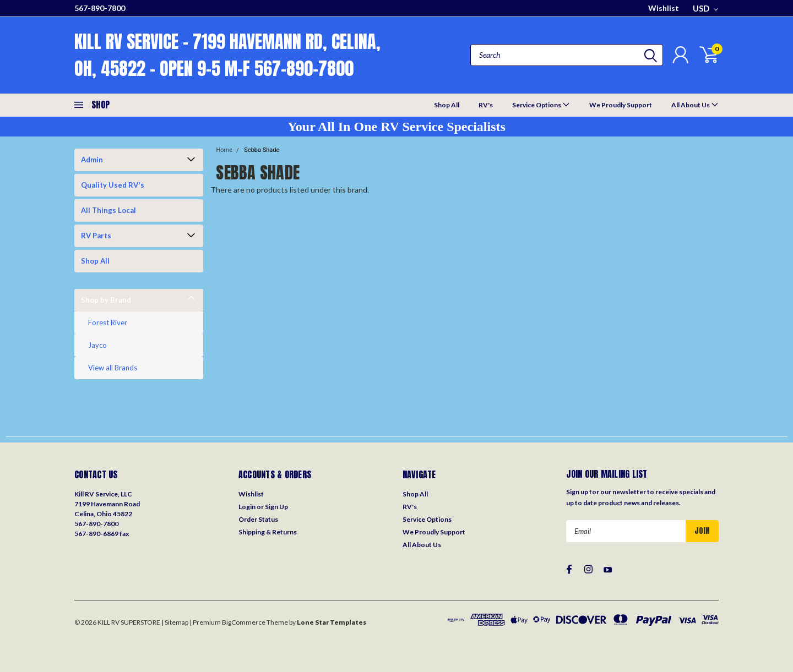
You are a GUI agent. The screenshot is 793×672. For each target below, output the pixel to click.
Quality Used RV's (113, 185)
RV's (486, 105)
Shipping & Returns (268, 532)
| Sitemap (175, 622)
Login (247, 507)
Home (224, 150)
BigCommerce (244, 622)
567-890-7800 (100, 8)
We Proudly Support (621, 105)
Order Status (258, 519)
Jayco (97, 345)
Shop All (447, 105)
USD (705, 8)
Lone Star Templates (332, 622)
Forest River (108, 323)
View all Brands (113, 368)
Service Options (541, 104)
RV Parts (96, 236)
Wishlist (664, 8)
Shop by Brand (106, 300)
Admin (92, 160)
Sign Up (276, 507)
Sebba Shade (262, 150)
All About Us (695, 104)
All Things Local (108, 210)
